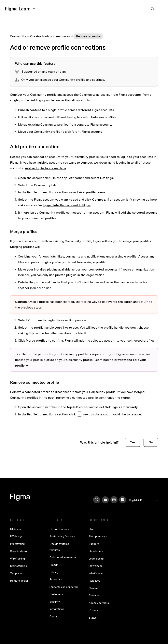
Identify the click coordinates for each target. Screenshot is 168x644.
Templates (16, 573)
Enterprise (56, 579)
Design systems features (59, 547)
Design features (59, 529)
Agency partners (99, 603)
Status (93, 618)
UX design (16, 536)
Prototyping (17, 544)
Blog (92, 529)
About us (94, 595)
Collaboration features (63, 557)
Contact (54, 616)
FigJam (54, 565)
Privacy (93, 610)
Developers (96, 551)
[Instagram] (114, 500)
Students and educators (64, 587)
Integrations (57, 609)
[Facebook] (123, 500)
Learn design (96, 559)
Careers (94, 588)
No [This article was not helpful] (151, 442)
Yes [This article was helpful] (133, 442)
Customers (56, 594)
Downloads (96, 566)
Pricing (54, 572)
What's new (96, 573)
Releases (94, 581)
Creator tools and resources (50, 36)
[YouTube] (105, 500)
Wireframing (17, 559)
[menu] (144, 500)
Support (94, 544)
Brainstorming (19, 566)
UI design (16, 529)
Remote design (19, 581)
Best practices (98, 536)
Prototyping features (62, 536)
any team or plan (54, 71)
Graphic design (19, 551)
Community (18, 36)
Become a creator (88, 36)
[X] (97, 500)
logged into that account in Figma (67, 205)
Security (55, 602)
